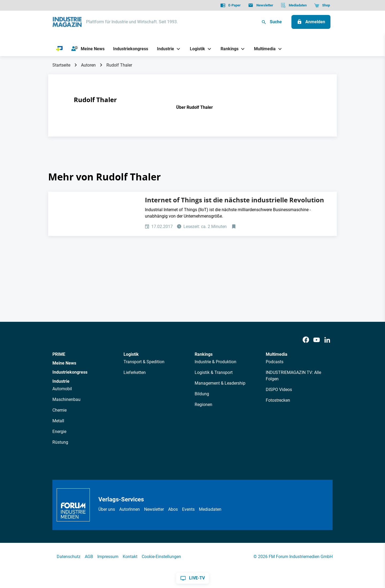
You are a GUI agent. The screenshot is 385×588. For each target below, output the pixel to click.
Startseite (61, 65)
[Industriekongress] (131, 49)
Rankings (204, 354)
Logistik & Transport (214, 372)
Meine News (64, 363)
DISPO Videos (279, 390)
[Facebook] (306, 340)
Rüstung (60, 442)
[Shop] (322, 5)
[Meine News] (88, 49)
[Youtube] (317, 340)
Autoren (88, 65)
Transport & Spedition (144, 362)
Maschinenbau (66, 399)
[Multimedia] (263, 49)
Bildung (202, 394)
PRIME (59, 354)
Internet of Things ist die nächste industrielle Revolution (234, 200)
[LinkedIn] (327, 340)
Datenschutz (69, 557)
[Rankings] (228, 49)
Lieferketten (135, 372)
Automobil (62, 389)
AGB (89, 557)
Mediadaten (210, 509)
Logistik (131, 354)
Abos (173, 509)
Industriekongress (70, 372)
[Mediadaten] (294, 5)
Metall (58, 421)
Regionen (203, 405)
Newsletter (154, 509)
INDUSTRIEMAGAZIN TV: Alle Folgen (293, 376)
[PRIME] (59, 49)
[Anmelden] (311, 22)
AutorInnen (130, 509)
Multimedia (277, 354)
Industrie (61, 381)
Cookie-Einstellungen (161, 557)
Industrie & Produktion (215, 362)
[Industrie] (164, 49)
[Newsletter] (261, 5)
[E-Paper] (230, 5)
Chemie (59, 410)
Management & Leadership (220, 383)
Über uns (107, 509)
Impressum (108, 557)
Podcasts (275, 362)
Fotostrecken (278, 400)
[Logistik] (195, 49)
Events (188, 509)
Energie (59, 432)
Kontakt (130, 557)
